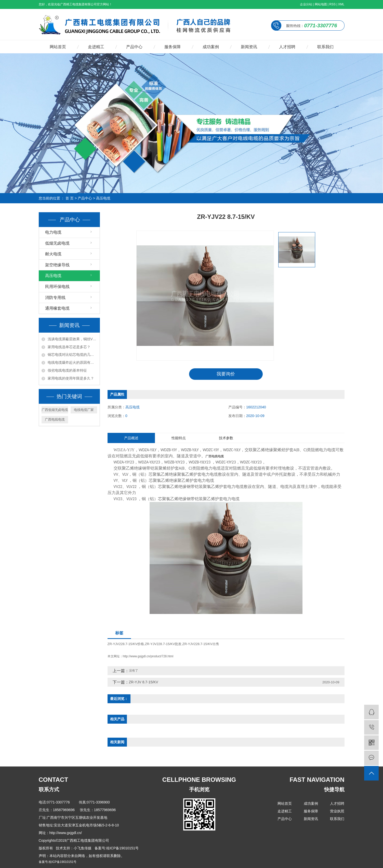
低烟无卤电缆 (57, 243)
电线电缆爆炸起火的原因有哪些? (72, 362)
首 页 (70, 198)
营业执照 (337, 811)
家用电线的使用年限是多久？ (71, 378)
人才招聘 (287, 47)
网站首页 (58, 47)
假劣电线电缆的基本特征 (67, 370)
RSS (332, 4)
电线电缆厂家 (84, 410)
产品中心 (134, 47)
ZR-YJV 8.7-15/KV (144, 682)
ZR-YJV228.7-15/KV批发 (163, 644)
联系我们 (325, 47)
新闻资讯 (249, 47)
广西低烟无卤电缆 (55, 410)
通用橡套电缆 (57, 308)
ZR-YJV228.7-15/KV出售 (201, 644)
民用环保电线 (57, 287)
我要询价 (226, 374)
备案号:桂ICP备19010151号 (58, 862)
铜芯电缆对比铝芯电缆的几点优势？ (72, 355)
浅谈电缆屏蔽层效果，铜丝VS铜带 (72, 339)
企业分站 (306, 4)
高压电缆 (103, 198)
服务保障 (173, 47)
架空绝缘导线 (57, 265)
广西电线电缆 (55, 419)
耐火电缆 (53, 254)
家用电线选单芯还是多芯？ (69, 347)
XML (341, 4)
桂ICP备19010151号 (123, 848)
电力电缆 (53, 232)
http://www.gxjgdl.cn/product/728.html (148, 656)
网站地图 (321, 4)
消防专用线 (55, 298)
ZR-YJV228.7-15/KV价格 (126, 644)
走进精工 (96, 47)
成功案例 (211, 47)
